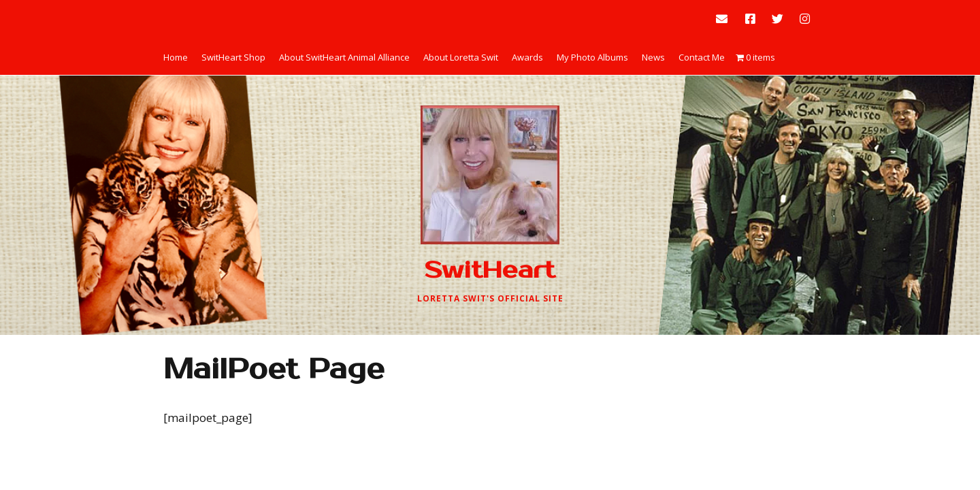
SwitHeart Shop (233, 57)
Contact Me (702, 57)
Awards (527, 57)
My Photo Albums (592, 57)
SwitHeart (490, 270)
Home (176, 57)
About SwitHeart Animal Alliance (344, 57)
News (653, 57)
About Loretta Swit (461, 57)
